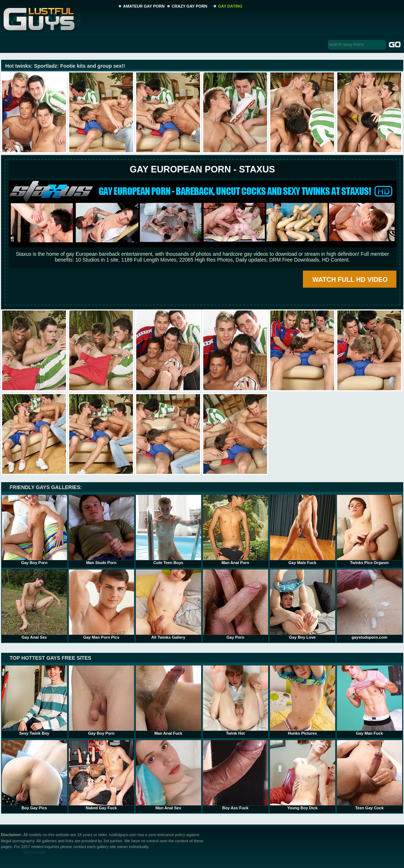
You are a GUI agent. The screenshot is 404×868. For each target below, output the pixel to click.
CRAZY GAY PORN (189, 6)
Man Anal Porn (236, 530)
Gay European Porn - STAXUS (202, 169)
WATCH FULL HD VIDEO (350, 280)
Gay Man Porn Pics (101, 604)
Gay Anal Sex (34, 604)
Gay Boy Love (303, 604)
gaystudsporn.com (370, 604)
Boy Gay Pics (34, 775)
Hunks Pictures (303, 700)
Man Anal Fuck (168, 700)
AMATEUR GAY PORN (144, 6)
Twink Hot (236, 700)
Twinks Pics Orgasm (370, 530)
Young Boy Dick (303, 775)
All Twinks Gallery (168, 604)
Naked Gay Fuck (101, 775)
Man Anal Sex (168, 775)
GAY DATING (230, 6)
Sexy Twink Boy (34, 700)
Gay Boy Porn (34, 530)
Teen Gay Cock (370, 775)
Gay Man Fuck (370, 700)
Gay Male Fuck (303, 530)
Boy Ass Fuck (236, 775)
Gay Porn (236, 604)
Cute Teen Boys (168, 530)
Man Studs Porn (101, 530)
